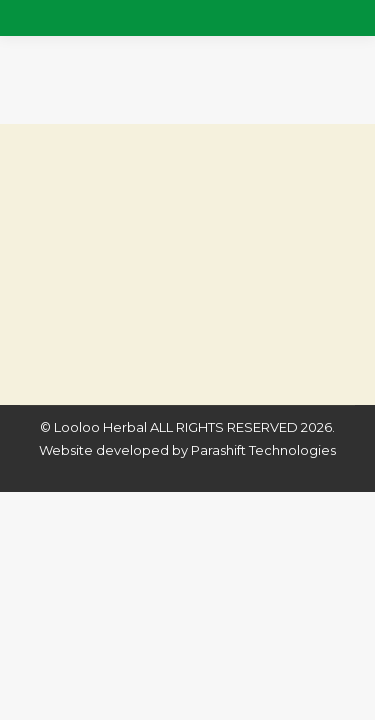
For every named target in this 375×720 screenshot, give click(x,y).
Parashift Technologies (263, 450)
